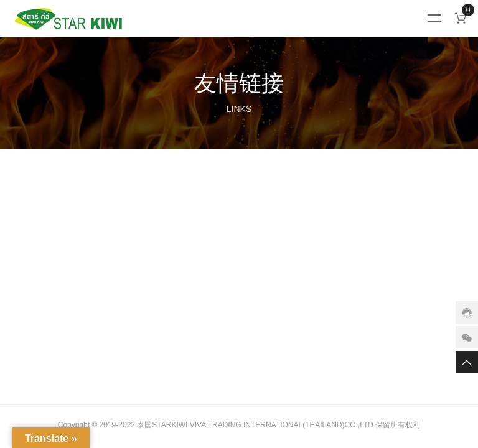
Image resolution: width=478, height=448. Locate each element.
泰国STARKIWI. (163, 425)
